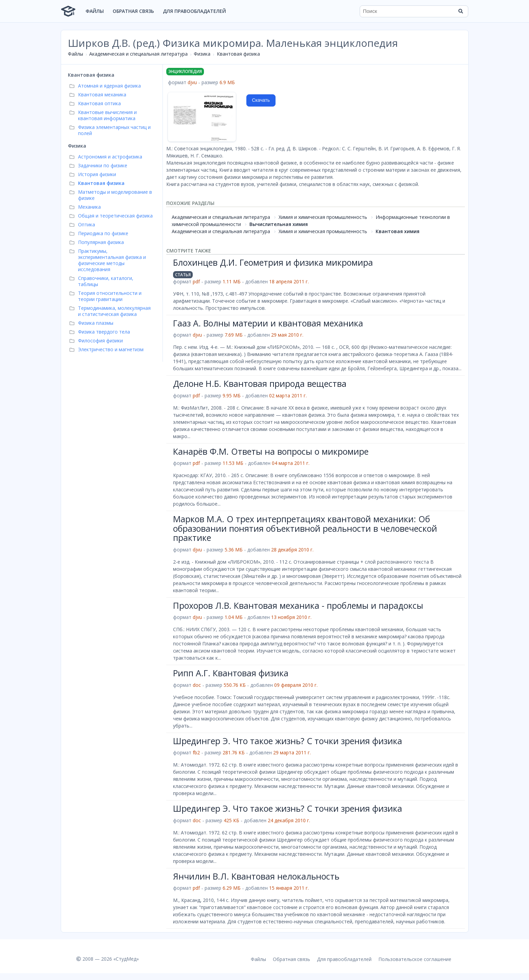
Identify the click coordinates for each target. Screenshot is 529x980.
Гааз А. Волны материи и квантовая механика (268, 323)
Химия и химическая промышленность (323, 217)
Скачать (261, 100)
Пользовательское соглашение (415, 959)
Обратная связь (133, 11)
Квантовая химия (398, 231)
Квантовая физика (238, 54)
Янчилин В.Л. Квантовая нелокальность (256, 876)
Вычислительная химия (279, 224)
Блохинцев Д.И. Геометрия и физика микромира (273, 262)
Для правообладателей (194, 11)
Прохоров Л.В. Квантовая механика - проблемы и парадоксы (298, 605)
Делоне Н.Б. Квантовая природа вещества (260, 383)
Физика (202, 54)
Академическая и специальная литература (138, 54)
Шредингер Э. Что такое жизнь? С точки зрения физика (288, 741)
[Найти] (461, 11)
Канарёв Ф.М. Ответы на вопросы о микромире (271, 451)
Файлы (95, 11)
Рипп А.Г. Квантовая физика (231, 673)
